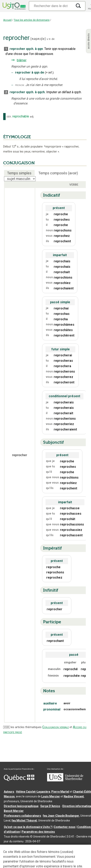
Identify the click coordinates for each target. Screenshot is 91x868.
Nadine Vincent (74, 796)
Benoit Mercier (14, 811)
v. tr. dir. (51, 39)
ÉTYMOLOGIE (17, 137)
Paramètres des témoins (38, 832)
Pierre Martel (60, 792)
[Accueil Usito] (14, 6)
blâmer (22, 60)
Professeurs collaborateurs (22, 816)
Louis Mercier (51, 796)
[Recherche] (51, 6)
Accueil (7, 20)
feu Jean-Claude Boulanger (61, 816)
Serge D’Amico (50, 806)
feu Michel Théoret (24, 821)
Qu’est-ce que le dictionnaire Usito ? (28, 827)
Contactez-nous (65, 827)
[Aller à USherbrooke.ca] (65, 780)
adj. (32, 117)
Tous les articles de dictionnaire (32, 20)
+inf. (49, 73)
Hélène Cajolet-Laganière (33, 792)
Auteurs (9, 792)
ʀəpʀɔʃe (38, 39)
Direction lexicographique (21, 806)
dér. (9, 116)
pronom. (20, 85)
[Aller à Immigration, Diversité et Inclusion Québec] (19, 780)
